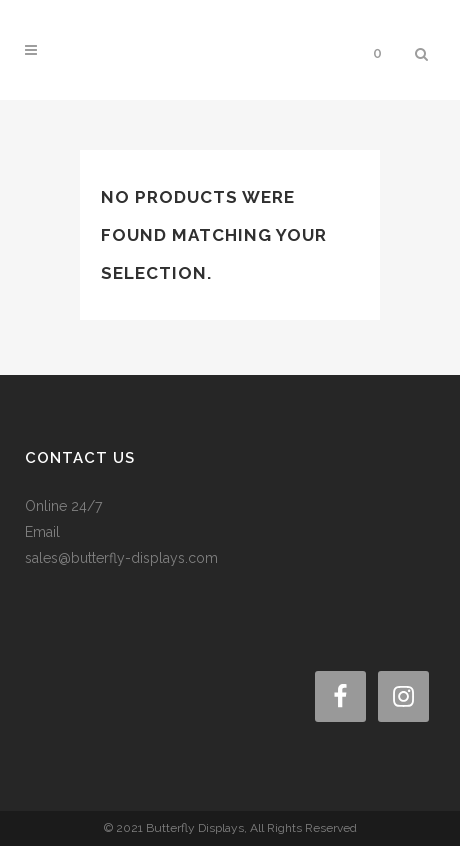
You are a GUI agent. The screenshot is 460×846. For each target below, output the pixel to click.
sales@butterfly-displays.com (121, 558)
